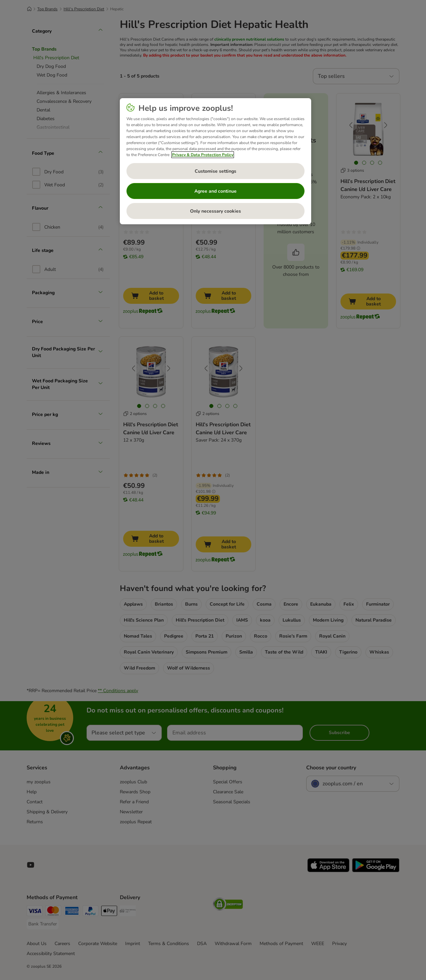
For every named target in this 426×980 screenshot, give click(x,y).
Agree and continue (215, 191)
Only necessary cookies (215, 211)
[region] (215, 161)
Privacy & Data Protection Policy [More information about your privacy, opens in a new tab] (203, 155)
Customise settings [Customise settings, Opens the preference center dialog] (215, 171)
